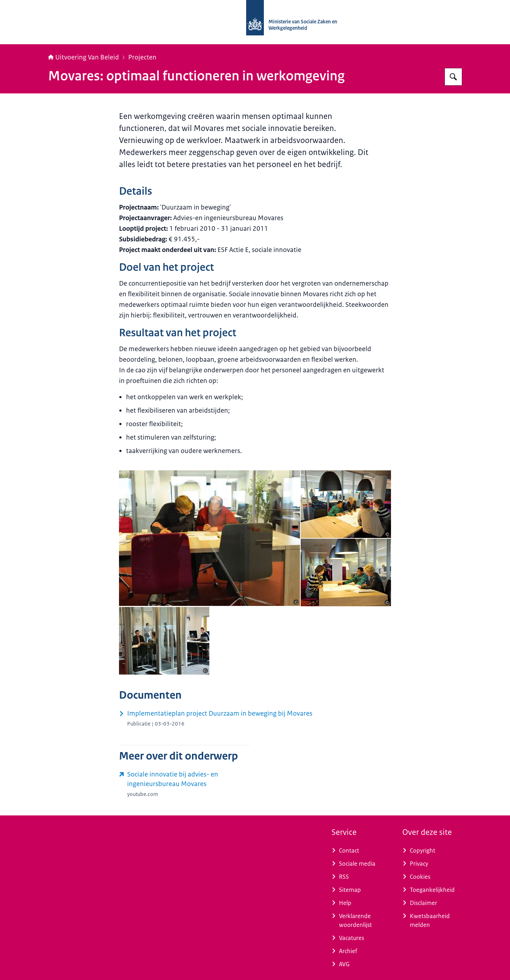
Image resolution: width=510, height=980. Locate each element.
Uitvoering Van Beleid (84, 57)
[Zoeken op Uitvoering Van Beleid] (453, 77)
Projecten (142, 57)
